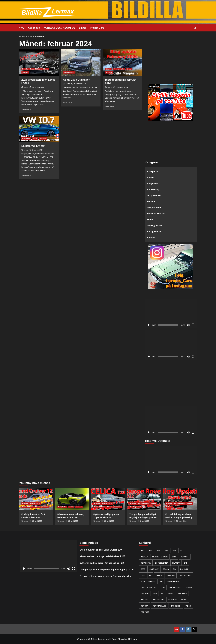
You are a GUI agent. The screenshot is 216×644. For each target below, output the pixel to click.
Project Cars (97, 28)
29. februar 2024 (38, 87)
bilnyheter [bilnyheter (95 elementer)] (146, 563)
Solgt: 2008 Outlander (76, 80)
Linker (83, 28)
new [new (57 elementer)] (155, 594)
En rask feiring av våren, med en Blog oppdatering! (106, 576)
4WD (22, 28)
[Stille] (188, 325)
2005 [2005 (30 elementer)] (158, 551)
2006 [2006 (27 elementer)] (166, 551)
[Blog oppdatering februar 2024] (123, 63)
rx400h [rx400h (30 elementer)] (184, 600)
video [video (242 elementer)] (188, 606)
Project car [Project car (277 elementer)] (158, 600)
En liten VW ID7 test (33, 146)
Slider (150, 219)
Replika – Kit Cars (156, 213)
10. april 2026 (109, 521)
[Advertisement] (171, 61)
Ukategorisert (154, 225)
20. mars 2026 (181, 521)
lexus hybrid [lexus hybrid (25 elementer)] (175, 587)
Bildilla (151, 177)
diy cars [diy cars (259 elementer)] (184, 569)
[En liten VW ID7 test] (39, 129)
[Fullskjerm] (193, 325)
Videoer (151, 237)
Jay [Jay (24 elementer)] (161, 581)
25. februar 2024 (122, 87)
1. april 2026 (145, 521)
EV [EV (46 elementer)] (150, 575)
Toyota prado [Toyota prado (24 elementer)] (160, 606)
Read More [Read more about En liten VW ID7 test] (26, 175)
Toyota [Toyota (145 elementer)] (144, 606)
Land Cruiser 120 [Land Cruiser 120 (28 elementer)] (148, 587)
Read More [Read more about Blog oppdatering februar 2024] (110, 106)
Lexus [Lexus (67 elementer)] (162, 587)
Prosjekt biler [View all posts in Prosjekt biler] (36, 69)
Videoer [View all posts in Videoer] (25, 72)
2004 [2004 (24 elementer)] (150, 551)
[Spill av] (149, 325)
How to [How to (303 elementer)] (171, 575)
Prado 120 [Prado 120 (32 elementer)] (182, 594)
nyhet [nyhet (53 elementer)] (170, 594)
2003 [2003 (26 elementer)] (142, 551)
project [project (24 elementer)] (145, 600)
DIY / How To (154, 195)
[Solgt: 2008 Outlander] (81, 63)
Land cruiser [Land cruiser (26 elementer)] (173, 581)
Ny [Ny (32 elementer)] (162, 594)
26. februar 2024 (80, 84)
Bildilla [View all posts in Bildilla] (25, 69)
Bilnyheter (153, 183)
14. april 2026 (73, 521)
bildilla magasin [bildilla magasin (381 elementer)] (160, 557)
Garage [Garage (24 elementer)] (159, 575)
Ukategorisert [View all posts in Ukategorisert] (136, 507)
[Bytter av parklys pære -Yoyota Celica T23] (108, 499)
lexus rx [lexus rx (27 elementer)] (188, 587)
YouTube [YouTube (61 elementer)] (145, 612)
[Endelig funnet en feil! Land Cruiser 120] (36, 499)
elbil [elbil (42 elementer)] (143, 575)
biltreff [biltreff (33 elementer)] (176, 563)
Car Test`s (34, 28)
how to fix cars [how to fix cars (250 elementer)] (148, 581)
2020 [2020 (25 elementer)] (174, 551)
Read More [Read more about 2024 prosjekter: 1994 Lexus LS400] (26, 109)
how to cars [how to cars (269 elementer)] (185, 575)
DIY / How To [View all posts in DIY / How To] (35, 504)
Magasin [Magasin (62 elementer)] (145, 594)
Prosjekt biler (154, 207)
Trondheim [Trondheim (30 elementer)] (176, 606)
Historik (151, 201)
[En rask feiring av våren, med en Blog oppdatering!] (180, 499)
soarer (26, 87)
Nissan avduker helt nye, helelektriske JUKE (102, 556)
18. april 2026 (37, 521)
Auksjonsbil (153, 171)
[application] (171, 313)
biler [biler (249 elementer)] (174, 557)
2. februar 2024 (38, 150)
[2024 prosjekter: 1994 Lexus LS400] (39, 63)
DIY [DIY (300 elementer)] (175, 569)
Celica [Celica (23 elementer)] (166, 569)
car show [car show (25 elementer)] (154, 569)
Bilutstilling (153, 189)
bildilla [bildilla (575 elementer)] (144, 557)
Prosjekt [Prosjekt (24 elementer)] (173, 600)
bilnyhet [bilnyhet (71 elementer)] (185, 557)
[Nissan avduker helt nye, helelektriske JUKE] (72, 499)
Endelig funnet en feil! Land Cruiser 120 (101, 550)
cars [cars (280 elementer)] (143, 569)
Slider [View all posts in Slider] (46, 69)
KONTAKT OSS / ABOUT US (59, 28)
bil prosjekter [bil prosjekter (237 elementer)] (161, 563)
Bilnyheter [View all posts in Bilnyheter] (26, 138)
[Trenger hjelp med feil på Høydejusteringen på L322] (144, 499)
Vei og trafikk (154, 231)
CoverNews (118, 639)
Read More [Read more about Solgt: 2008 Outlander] (68, 103)
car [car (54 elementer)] (186, 563)
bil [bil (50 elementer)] (182, 551)
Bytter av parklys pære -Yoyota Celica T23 (102, 563)
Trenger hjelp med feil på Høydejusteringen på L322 (107, 569)
